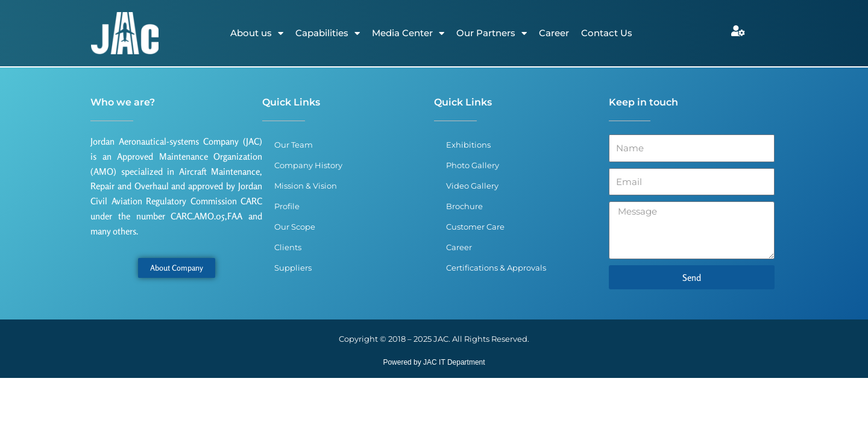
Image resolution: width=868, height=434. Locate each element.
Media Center (408, 33)
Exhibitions (468, 145)
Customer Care (475, 227)
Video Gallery (472, 186)
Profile (287, 206)
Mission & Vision (306, 186)
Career (554, 33)
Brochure (464, 206)
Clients (288, 247)
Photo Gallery (473, 165)
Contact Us (607, 33)
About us (257, 33)
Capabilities (328, 33)
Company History (308, 165)
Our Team (294, 145)
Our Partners (492, 33)
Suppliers (293, 268)
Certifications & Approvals (496, 268)
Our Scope (295, 227)
